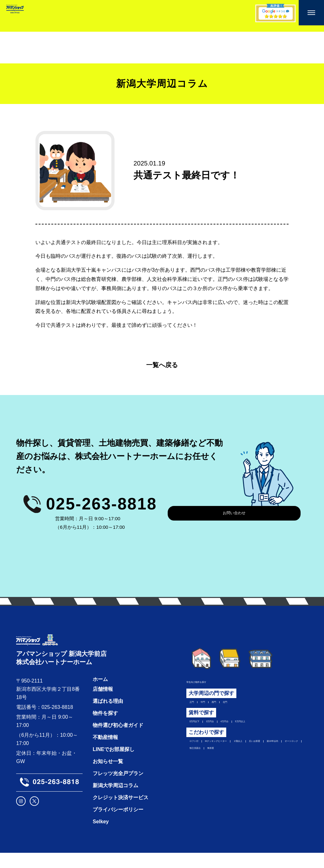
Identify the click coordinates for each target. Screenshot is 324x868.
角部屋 (224, 768)
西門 (223, 704)
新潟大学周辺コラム (113, 801)
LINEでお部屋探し (111, 764)
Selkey (99, 837)
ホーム (98, 694)
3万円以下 (196, 726)
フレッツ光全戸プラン (116, 789)
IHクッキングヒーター (237, 749)
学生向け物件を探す (204, 681)
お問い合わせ (234, 513)
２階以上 (279, 749)
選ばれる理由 (106, 716)
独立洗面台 (197, 768)
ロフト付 (195, 749)
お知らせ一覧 (106, 777)
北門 (240, 704)
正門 (190, 704)
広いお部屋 (197, 759)
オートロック (264, 759)
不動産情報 (103, 752)
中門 (206, 704)
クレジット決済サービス (118, 813)
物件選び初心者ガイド (116, 740)
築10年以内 (229, 759)
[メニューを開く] (311, 13)
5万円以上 (275, 726)
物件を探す (103, 728)
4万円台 (248, 726)
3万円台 (223, 726)
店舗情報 (101, 704)
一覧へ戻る (162, 365)
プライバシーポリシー (116, 825)
